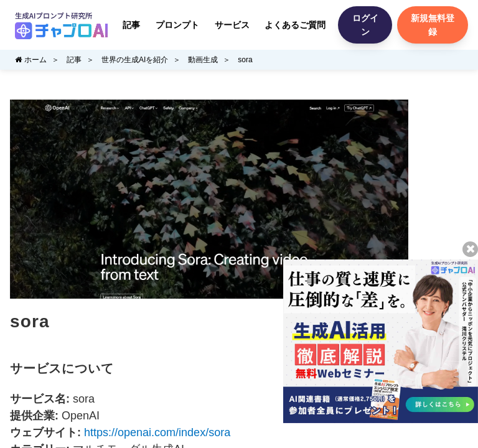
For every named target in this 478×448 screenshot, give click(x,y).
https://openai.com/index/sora (157, 432)
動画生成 (203, 60)
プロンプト (177, 25)
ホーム (31, 60)
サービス (232, 25)
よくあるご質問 (295, 25)
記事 (131, 25)
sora (245, 60)
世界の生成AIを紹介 (135, 60)
